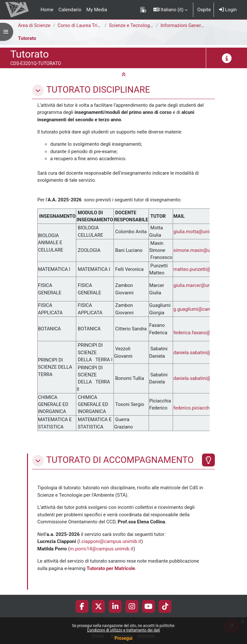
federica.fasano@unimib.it (201, 333)
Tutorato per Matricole (111, 568)
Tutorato (27, 38)
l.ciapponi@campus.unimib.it (110, 541)
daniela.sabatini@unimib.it (201, 353)
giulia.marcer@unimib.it (198, 285)
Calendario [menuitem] (70, 10)
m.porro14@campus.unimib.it (102, 549)
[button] (171, 10)
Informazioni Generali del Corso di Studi (202, 25)
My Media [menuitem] (97, 10)
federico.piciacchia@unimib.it (205, 408)
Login (228, 10)
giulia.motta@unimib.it (197, 232)
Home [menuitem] (47, 10)
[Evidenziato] (208, 460)
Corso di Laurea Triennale (84, 25)
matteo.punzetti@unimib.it (201, 269)
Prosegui (123, 638)
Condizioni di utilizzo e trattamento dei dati (123, 630)
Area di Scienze (34, 25)
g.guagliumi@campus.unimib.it (206, 309)
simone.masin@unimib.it (200, 250)
